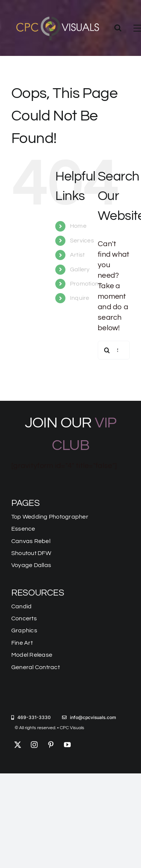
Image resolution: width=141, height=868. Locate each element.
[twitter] (18, 745)
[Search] (107, 350)
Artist (77, 255)
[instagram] (34, 745)
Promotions (86, 284)
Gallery (80, 269)
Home (78, 226)
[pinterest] (51, 745)
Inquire (80, 298)
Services (82, 241)
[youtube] (67, 745)
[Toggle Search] (118, 28)
